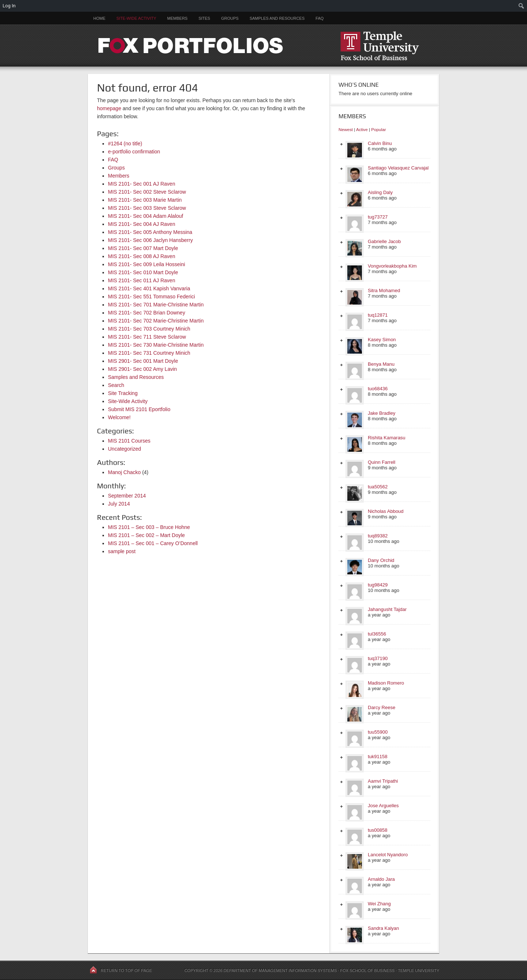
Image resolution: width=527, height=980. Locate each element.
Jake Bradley (382, 413)
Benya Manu (381, 364)
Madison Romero (386, 683)
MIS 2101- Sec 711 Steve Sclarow (147, 337)
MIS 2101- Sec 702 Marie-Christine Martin (156, 321)
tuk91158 (378, 757)
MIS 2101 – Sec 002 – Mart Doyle (146, 535)
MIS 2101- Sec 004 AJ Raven (142, 224)
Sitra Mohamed (384, 290)
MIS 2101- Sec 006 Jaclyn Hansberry (150, 240)
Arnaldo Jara (381, 879)
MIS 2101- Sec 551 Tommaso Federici (152, 297)
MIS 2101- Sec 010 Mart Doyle (143, 272)
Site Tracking (123, 393)
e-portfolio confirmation (134, 152)
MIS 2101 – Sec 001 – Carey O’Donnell (153, 543)
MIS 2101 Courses (129, 441)
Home (99, 18)
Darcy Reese (382, 707)
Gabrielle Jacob (384, 241)
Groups (230, 18)
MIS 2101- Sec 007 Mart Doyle (143, 248)
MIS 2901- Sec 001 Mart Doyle (143, 361)
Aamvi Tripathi (383, 781)
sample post (122, 551)
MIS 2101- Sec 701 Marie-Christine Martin (156, 305)
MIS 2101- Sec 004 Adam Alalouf (145, 216)
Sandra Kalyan (383, 928)
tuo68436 (378, 389)
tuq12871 (378, 315)
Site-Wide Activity (136, 18)
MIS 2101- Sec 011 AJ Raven (142, 280)
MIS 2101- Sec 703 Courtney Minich (149, 329)
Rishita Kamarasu (387, 438)
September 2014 (127, 496)
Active (362, 129)
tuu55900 (378, 732)
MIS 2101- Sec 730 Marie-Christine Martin (156, 345)
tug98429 (378, 585)
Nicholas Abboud (386, 511)
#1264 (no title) (125, 144)
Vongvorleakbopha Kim (392, 266)
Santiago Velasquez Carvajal (398, 168)
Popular (378, 129)
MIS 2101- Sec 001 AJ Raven (142, 184)
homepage (109, 108)
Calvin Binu (380, 143)
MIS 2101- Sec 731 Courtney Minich (149, 353)
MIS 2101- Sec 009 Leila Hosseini (147, 264)
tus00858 (378, 830)
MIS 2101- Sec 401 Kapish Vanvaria (149, 288)
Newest (346, 129)
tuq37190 (378, 658)
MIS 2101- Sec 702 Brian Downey (147, 313)
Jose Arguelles (383, 806)
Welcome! (119, 417)
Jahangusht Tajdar (387, 609)
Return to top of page (126, 970)
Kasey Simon (382, 340)
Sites (204, 18)
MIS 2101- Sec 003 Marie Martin (145, 200)
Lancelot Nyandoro (388, 855)
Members (177, 18)
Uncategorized (124, 449)
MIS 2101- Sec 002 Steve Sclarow (147, 192)
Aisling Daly (380, 192)
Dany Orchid (381, 560)
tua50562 (378, 487)
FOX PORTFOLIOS (263, 46)
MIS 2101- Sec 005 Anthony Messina (150, 232)
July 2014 (119, 504)
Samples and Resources (277, 18)
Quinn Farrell (382, 462)
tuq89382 (378, 536)
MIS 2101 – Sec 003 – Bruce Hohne (149, 527)
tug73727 (378, 217)
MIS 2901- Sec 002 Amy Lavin (142, 369)
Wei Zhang (379, 904)
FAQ (319, 18)
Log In (9, 6)
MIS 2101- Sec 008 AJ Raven (142, 256)
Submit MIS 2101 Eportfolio (139, 409)
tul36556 (377, 634)
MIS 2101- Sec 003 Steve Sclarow (147, 208)
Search (116, 385)
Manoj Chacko (124, 472)
